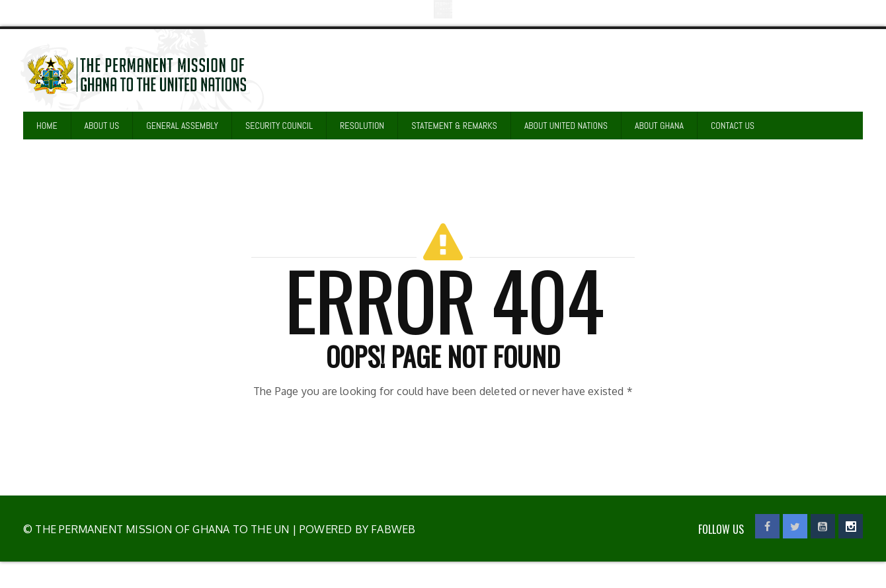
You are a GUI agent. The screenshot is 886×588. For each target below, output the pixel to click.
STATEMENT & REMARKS (454, 126)
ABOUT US (102, 126)
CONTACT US (733, 126)
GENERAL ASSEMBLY (182, 126)
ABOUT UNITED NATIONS (566, 126)
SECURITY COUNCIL (279, 126)
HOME (47, 126)
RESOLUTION (362, 126)
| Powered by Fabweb (352, 529)
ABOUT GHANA (659, 126)
